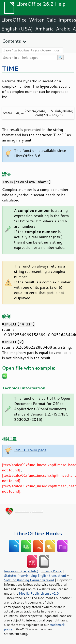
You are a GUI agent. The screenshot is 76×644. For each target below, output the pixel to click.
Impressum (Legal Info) (21, 571)
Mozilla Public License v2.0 (39, 593)
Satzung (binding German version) (29, 580)
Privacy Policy (51, 571)
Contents (11, 41)
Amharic (44, 29)
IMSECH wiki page (30, 450)
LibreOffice (14, 20)
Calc (51, 20)
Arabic (63, 29)
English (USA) (17, 29)
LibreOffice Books (38, 533)
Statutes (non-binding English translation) (35, 575)
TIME (10, 68)
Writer (36, 20)
